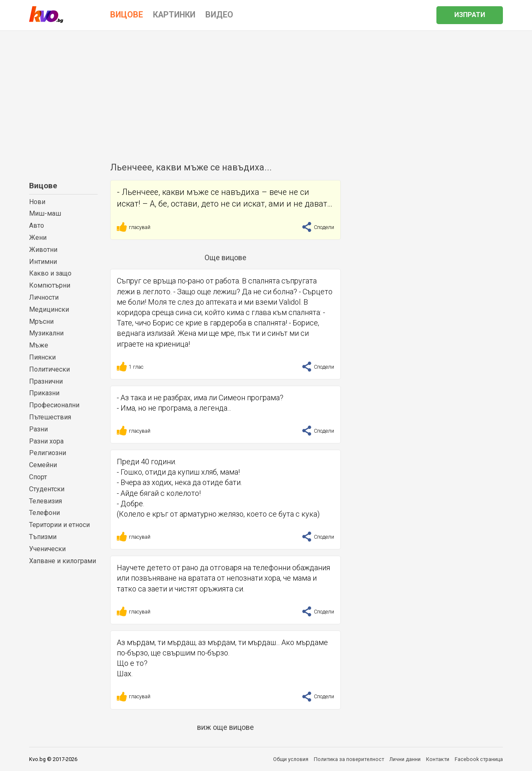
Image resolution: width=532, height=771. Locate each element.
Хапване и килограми (63, 561)
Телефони (44, 513)
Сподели (318, 227)
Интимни (43, 262)
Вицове (43, 186)
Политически (49, 369)
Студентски (47, 489)
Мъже (39, 345)
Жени (38, 238)
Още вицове (225, 257)
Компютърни (50, 285)
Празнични (46, 381)
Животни (43, 250)
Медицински (49, 309)
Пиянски (42, 357)
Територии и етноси (59, 525)
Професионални (54, 405)
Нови (37, 202)
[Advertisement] (266, 93)
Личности (44, 297)
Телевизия (46, 501)
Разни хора (46, 441)
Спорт (38, 477)
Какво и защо (50, 273)
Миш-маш (45, 213)
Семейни (43, 465)
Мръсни (41, 321)
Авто (37, 225)
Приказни (44, 393)
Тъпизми (43, 537)
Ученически (47, 549)
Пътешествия (50, 417)
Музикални (46, 333)
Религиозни (48, 453)
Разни (38, 429)
